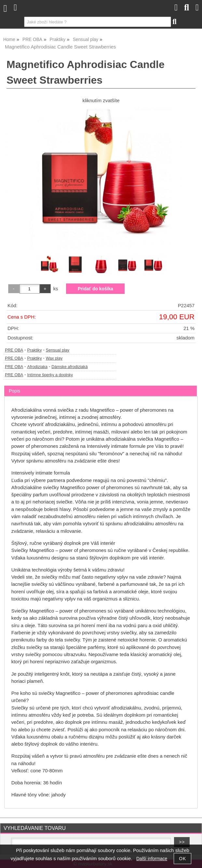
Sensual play (58, 350)
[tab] (101, 386)
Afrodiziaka (37, 367)
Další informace (152, 859)
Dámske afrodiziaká (69, 367)
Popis (14, 391)
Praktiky (34, 350)
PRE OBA (14, 350)
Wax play (54, 358)
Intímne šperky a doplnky (50, 375)
